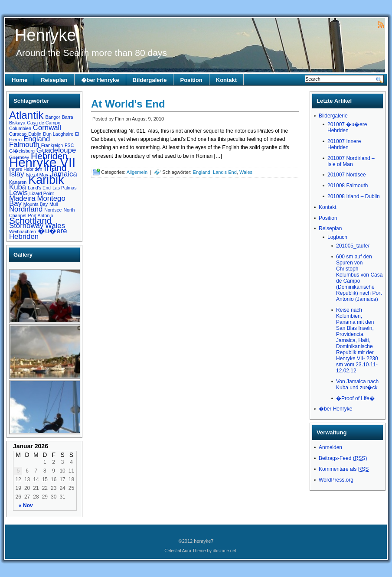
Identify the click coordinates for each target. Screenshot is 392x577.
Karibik (46, 180)
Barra (68, 117)
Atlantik (26, 115)
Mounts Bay (36, 204)
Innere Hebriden (26, 169)
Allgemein (137, 172)
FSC (69, 145)
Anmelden (330, 447)
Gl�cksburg (22, 151)
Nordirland (26, 209)
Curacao (18, 134)
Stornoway (26, 226)
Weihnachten (23, 231)
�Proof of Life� (355, 398)
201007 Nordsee (347, 175)
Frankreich (52, 145)
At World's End (128, 104)
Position (191, 80)
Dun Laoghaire (58, 134)
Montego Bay (37, 201)
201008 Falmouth (348, 186)
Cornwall (47, 128)
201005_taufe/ (353, 246)
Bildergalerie (150, 80)
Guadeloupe (56, 150)
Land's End (39, 188)
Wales (55, 226)
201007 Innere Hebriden (344, 144)
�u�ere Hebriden (38, 234)
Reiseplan (54, 80)
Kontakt (226, 80)
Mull (54, 204)
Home (20, 80)
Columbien (20, 128)
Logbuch (337, 237)
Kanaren (18, 182)
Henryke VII (42, 162)
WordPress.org (336, 480)
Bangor (52, 117)
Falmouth (24, 145)
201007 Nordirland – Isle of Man (351, 161)
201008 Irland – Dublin (354, 196)
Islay (16, 174)
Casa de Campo (44, 123)
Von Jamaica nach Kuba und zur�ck (357, 385)
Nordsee (53, 210)
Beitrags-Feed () (343, 458)
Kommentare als (344, 469)
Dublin (35, 134)
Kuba (18, 187)
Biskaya (17, 123)
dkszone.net (225, 551)
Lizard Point (42, 193)
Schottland (30, 220)
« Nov (26, 505)
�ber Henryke (100, 80)
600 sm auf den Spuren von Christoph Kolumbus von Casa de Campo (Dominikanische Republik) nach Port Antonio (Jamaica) (359, 278)
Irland (55, 168)
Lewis (18, 193)
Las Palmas (65, 188)
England (37, 139)
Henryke (46, 35)
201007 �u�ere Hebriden (347, 127)
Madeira (22, 198)
